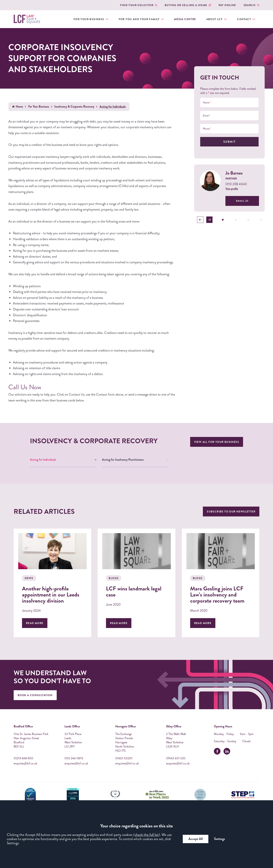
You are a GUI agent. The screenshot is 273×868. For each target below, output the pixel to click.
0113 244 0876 (74, 758)
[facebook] (217, 751)
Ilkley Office (174, 726)
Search (250, 5)
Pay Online (227, 5)
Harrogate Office (126, 726)
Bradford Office (23, 726)
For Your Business (39, 107)
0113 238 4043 (236, 184)
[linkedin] (227, 751)
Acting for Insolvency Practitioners (123, 460)
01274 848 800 (23, 758)
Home (19, 107)
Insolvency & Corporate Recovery (74, 107)
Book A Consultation (35, 695)
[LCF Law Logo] (27, 19)
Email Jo (242, 201)
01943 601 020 (176, 758)
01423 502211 (124, 758)
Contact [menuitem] (244, 19)
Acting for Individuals (43, 460)
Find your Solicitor (137, 5)
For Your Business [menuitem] (89, 19)
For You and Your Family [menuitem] (139, 19)
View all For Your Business (217, 442)
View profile (232, 189)
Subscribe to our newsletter (231, 512)
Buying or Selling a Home (186, 5)
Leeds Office (72, 726)
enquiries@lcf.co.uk (25, 763)
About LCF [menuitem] (215, 19)
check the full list (147, 835)
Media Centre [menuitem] (185, 19)
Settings (219, 839)
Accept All (196, 839)
